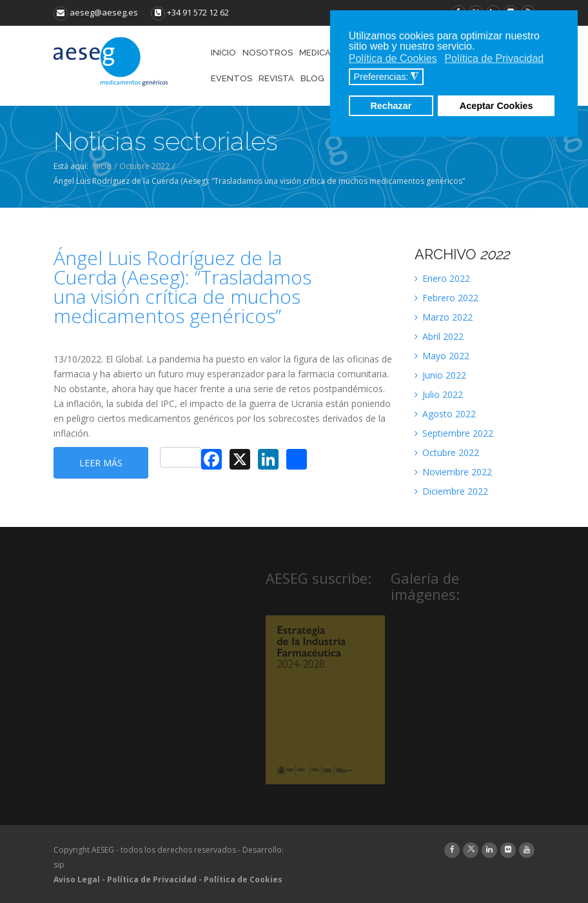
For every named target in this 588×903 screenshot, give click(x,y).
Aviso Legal (77, 879)
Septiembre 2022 (454, 433)
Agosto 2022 (445, 414)
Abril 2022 (439, 336)
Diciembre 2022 (451, 491)
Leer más (101, 463)
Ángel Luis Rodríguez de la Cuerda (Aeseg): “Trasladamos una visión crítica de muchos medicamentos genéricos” (182, 287)
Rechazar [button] (391, 106)
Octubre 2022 (144, 166)
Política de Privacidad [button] (494, 58)
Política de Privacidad (152, 879)
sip (59, 865)
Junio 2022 (440, 375)
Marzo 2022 (444, 317)
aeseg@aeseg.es (96, 12)
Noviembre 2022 (453, 472)
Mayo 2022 (442, 356)
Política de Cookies (243, 879)
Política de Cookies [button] (393, 58)
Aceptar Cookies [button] (496, 106)
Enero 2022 (442, 278)
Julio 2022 (439, 394)
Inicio (102, 166)
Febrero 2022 (446, 298)
